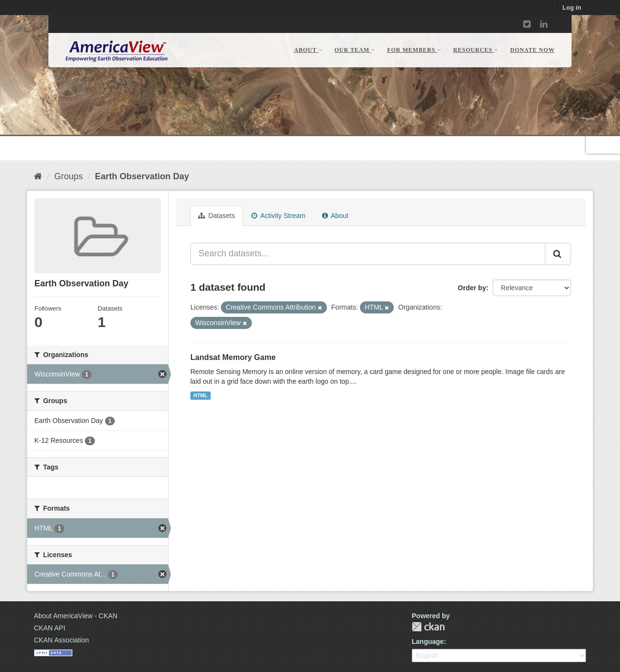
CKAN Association (62, 640)
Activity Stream (278, 216)
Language (428, 641)
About (335, 216)
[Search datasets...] (368, 254)
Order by (472, 288)
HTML (200, 395)
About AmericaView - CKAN (76, 616)
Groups (69, 176)
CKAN (428, 627)
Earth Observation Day (142, 176)
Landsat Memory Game (233, 357)
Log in (572, 8)
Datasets (217, 216)
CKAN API (50, 628)
